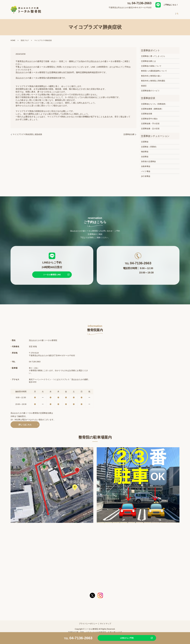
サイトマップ (106, 621)
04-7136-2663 (142, 3)
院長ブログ (25, 38)
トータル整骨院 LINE (52, 272)
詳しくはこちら (25, 422)
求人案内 (170, 12)
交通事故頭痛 (147, 111)
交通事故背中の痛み (149, 116)
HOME (73, 12)
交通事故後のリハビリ (150, 88)
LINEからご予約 (121, 638)
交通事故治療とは (148, 59)
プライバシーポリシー (88, 621)
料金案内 (159, 12)
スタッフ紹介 (131, 12)
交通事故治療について (113, 12)
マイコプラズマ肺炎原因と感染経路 (27, 132)
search (177, 13)
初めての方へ (146, 12)
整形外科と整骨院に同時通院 (153, 78)
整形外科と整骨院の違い (151, 73)
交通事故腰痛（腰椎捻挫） (152, 106)
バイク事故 (146, 169)
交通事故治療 (129, 132)
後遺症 (144, 83)
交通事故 (145, 139)
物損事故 (145, 149)
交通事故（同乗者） (149, 144)
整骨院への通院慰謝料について (154, 68)
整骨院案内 (84, 12)
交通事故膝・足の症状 (150, 126)
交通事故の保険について (151, 63)
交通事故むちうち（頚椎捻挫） (154, 101)
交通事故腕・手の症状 (150, 121)
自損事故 (145, 154)
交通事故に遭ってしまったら (153, 54)
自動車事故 (146, 164)
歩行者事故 (146, 174)
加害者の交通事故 (148, 159)
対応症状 (96, 12)
